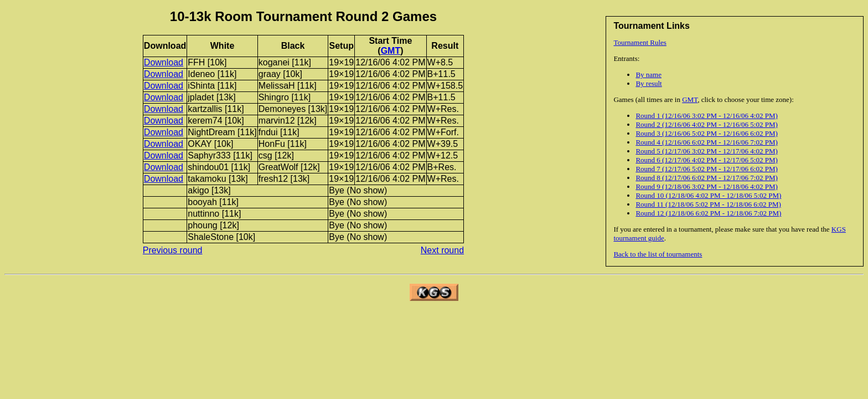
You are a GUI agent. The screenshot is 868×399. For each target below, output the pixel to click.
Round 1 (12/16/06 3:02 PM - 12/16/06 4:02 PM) (706, 116)
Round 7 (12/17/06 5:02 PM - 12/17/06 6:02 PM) (706, 169)
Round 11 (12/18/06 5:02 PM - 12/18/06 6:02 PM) (708, 204)
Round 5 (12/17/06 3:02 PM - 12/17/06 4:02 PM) (706, 151)
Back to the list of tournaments (658, 254)
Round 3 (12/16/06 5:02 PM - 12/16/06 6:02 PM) (706, 133)
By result (649, 83)
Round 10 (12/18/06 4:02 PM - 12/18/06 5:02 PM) (708, 195)
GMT (690, 99)
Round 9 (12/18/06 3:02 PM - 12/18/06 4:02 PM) (706, 186)
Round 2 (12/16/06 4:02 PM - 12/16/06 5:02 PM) (706, 124)
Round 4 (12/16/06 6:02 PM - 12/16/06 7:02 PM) (706, 142)
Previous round (173, 250)
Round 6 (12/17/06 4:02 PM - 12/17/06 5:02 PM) (706, 160)
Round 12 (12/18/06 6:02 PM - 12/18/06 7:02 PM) (708, 213)
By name (649, 75)
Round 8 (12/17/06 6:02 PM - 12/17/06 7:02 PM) (706, 178)
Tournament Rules (640, 42)
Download (164, 62)
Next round (442, 250)
